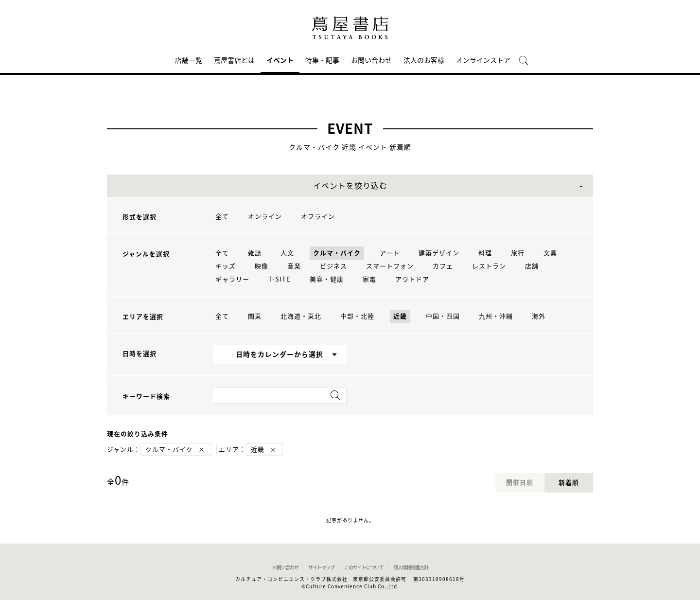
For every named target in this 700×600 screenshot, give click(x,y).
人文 (287, 253)
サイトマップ (321, 567)
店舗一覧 (189, 60)
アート (390, 253)
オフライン (318, 217)
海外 (539, 316)
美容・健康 (327, 279)
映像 (262, 266)
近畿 (400, 316)
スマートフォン (390, 266)
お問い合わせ (371, 60)
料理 (485, 253)
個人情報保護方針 (411, 567)
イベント (280, 60)
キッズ (226, 266)
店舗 (532, 266)
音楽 (294, 266)
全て (222, 217)
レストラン (489, 266)
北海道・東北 (301, 316)
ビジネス (333, 266)
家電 (369, 279)
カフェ (443, 266)
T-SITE (280, 279)
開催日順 (520, 483)
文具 (550, 253)
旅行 (518, 253)
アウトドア (412, 279)
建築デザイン (439, 253)
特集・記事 (322, 60)
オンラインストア (483, 60)
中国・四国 (443, 316)
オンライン (265, 217)
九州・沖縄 (496, 316)
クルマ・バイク (337, 253)
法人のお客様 (424, 60)
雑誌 (255, 253)
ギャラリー (232, 279)
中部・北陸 (357, 316)
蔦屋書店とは (234, 60)
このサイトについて (364, 567)
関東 (255, 316)
